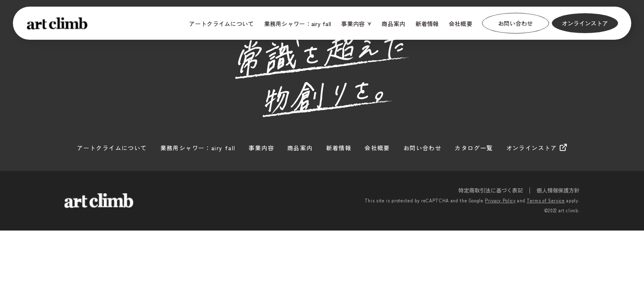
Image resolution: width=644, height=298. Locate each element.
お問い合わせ (515, 23)
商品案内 (393, 24)
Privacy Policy (500, 200)
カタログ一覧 (474, 148)
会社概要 (461, 24)
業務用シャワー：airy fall (298, 24)
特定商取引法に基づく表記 (491, 190)
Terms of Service (546, 200)
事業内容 (353, 24)
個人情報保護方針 (558, 190)
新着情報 (427, 24)
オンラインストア (585, 23)
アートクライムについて (221, 24)
